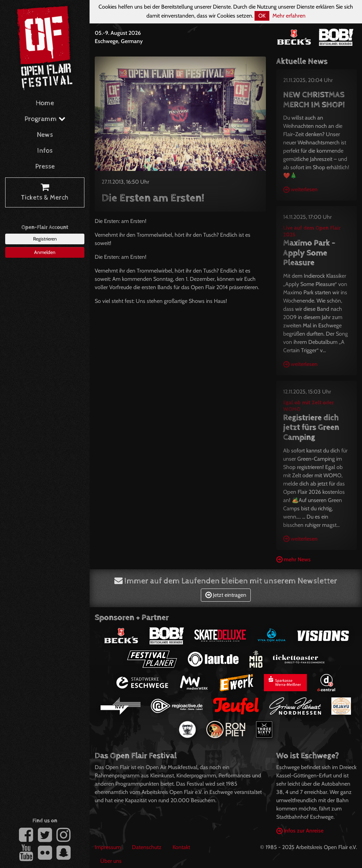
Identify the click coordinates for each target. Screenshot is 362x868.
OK (262, 16)
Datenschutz (147, 847)
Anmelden (45, 252)
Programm (45, 119)
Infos (45, 151)
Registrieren (45, 239)
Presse (45, 167)
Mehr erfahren (289, 16)
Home (45, 103)
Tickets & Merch (45, 193)
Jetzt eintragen (226, 595)
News (45, 135)
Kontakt (181, 847)
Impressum (108, 847)
